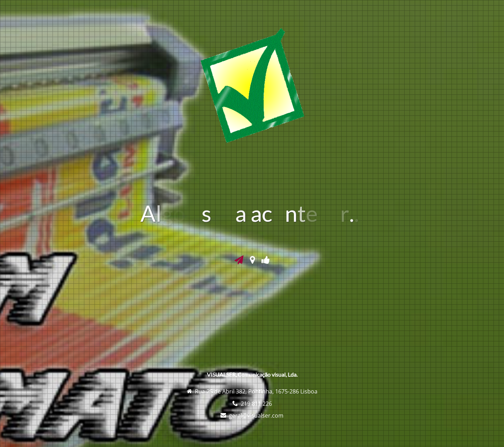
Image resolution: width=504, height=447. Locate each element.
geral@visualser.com (256, 416)
